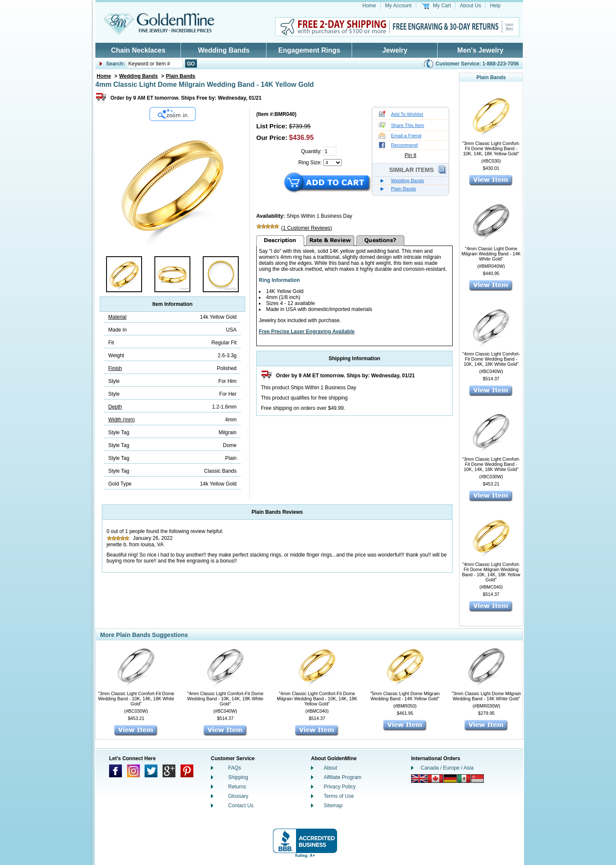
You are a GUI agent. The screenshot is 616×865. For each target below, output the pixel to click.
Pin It (410, 155)
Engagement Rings (309, 50)
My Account (398, 6)
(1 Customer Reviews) (307, 228)
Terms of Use (339, 796)
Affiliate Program (343, 777)
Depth (115, 407)
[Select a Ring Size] (333, 163)
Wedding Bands (224, 50)
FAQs (234, 768)
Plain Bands (181, 76)
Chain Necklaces (138, 50)
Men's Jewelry (480, 50)
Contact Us (241, 806)
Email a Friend (406, 136)
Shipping (238, 777)
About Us (470, 6)
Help (495, 6)
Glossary (238, 796)
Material (117, 317)
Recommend (404, 145)
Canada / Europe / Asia (447, 768)
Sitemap (333, 806)
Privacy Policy (340, 787)
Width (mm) (121, 420)
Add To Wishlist (407, 114)
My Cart (442, 6)
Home (369, 6)
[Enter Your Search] (155, 64)
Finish (115, 368)
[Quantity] (330, 151)
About (330, 768)
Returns (237, 787)
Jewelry (395, 50)
